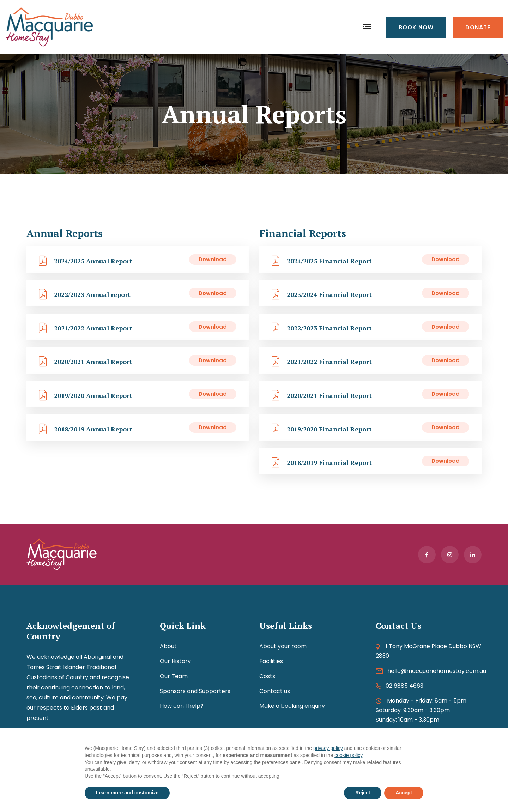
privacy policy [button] (328, 748)
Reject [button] (363, 793)
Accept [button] (404, 793)
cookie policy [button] (348, 755)
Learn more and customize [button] (127, 793)
